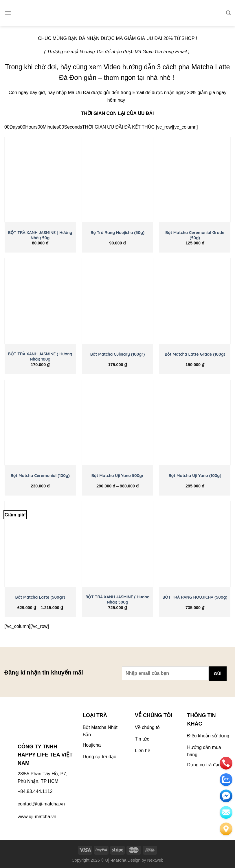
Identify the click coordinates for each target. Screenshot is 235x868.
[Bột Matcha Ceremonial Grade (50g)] (195, 180)
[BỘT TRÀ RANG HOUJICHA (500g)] (195, 544)
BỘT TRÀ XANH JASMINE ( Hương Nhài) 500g (117, 600)
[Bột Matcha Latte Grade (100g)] (195, 301)
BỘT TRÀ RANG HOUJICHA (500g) (195, 597)
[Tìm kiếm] (228, 13)
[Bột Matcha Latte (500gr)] (40, 544)
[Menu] (8, 13)
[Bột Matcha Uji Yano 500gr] (117, 423)
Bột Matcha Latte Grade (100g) (195, 354)
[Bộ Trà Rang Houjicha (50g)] (117, 180)
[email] (226, 796)
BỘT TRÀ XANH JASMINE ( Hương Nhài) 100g (40, 357)
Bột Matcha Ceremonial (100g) (40, 476)
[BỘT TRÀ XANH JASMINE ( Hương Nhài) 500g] (117, 544)
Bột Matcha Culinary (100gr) (118, 354)
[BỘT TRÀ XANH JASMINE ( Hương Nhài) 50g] (40, 180)
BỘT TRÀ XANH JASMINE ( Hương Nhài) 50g (40, 235)
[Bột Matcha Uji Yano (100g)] (195, 423)
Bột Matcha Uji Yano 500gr (118, 476)
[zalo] (226, 780)
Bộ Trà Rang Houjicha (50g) (117, 233)
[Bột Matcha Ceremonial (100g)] (40, 423)
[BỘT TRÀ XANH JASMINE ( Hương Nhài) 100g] (40, 301)
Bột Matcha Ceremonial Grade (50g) (195, 235)
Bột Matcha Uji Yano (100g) (195, 476)
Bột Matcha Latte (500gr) (40, 597)
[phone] (226, 763)
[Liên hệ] (226, 829)
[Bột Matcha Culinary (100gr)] (117, 301)
